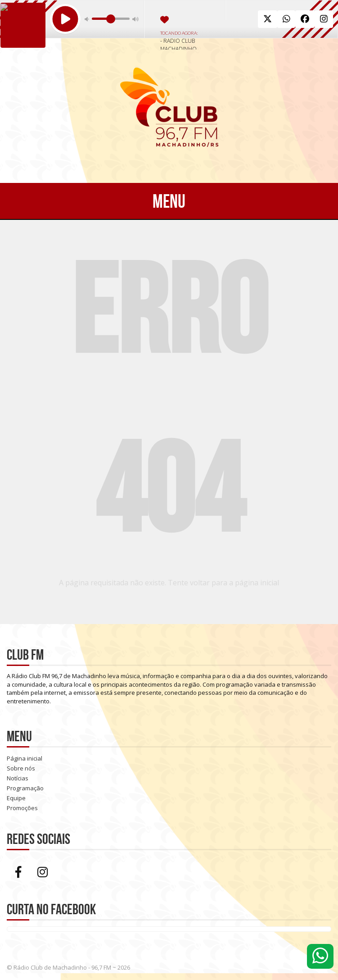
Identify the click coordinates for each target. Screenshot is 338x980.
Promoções (22, 808)
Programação (25, 788)
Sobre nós (21, 768)
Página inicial (25, 758)
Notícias (18, 778)
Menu (169, 201)
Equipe (16, 798)
